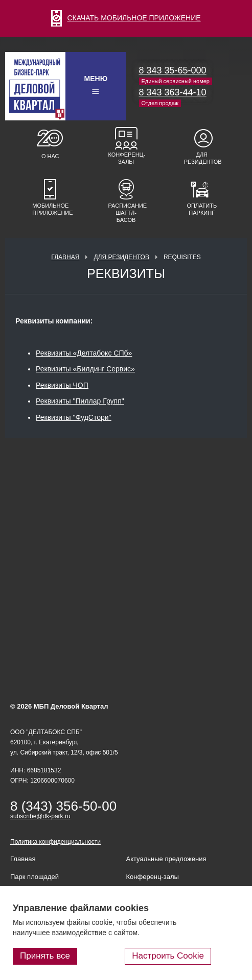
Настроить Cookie (168, 956)
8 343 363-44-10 (173, 92)
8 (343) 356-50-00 (63, 806)
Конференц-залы (126, 158)
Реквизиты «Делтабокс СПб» (84, 353)
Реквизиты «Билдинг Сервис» (85, 369)
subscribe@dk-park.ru (40, 816)
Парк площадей (35, 877)
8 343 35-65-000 (173, 70)
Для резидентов (202, 158)
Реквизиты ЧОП (62, 385)
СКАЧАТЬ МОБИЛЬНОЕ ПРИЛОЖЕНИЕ (126, 18)
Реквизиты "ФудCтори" (74, 417)
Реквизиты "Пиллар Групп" (80, 401)
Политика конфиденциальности (55, 842)
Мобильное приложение (50, 209)
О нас (50, 156)
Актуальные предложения (166, 859)
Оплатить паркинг (202, 209)
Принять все (45, 956)
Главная (65, 257)
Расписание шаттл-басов (126, 213)
